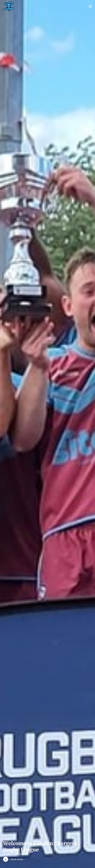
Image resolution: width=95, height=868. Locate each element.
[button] (90, 6)
